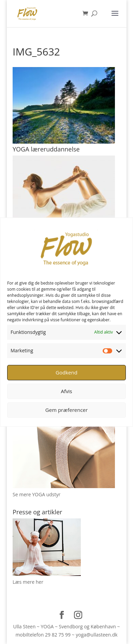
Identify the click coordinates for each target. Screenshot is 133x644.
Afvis (67, 391)
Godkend (66, 372)
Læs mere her (28, 582)
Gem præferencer (66, 410)
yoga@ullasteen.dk (97, 635)
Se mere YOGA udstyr (36, 494)
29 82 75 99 (58, 635)
